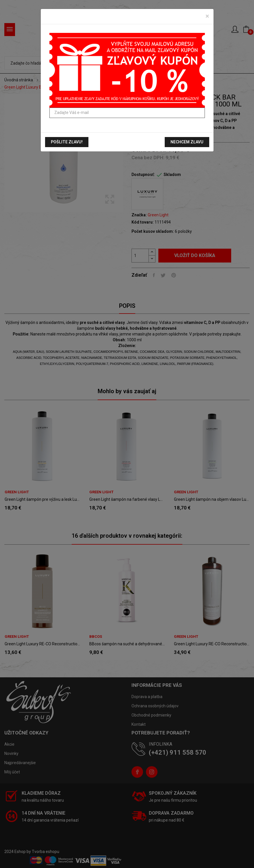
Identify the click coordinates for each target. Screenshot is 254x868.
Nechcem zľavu (187, 142)
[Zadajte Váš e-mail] (127, 113)
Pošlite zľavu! (67, 142)
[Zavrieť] (207, 16)
